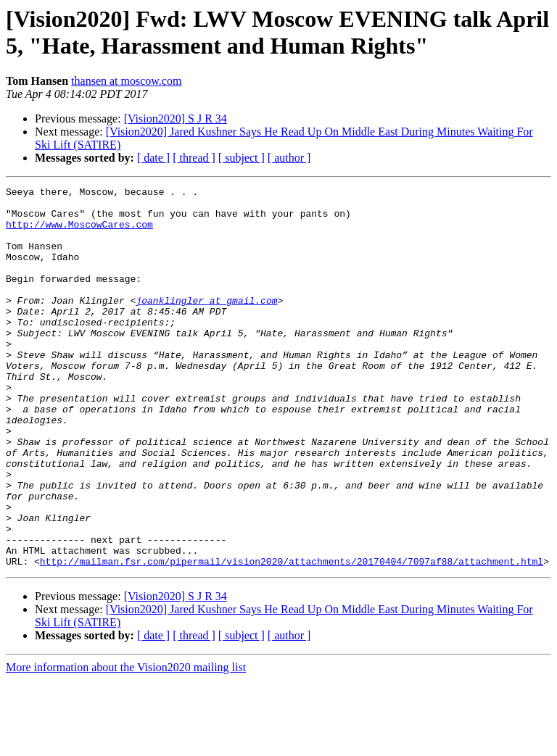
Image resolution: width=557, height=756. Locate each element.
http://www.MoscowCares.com (79, 233)
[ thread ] (194, 158)
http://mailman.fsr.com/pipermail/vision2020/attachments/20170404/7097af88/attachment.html (292, 637)
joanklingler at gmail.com (206, 324)
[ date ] (153, 158)
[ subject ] (242, 158)
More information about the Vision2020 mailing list (126, 743)
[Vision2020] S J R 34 (176, 119)
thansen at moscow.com (126, 81)
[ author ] (289, 158)
